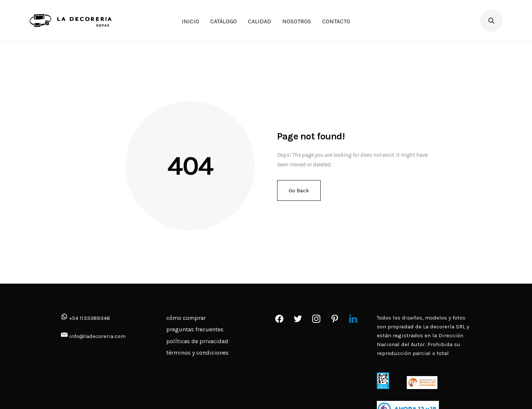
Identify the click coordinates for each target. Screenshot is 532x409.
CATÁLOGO (224, 21)
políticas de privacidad (197, 341)
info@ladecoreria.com (97, 336)
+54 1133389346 (86, 318)
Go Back (299, 190)
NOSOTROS (297, 21)
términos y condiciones (197, 353)
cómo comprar (186, 318)
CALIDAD (260, 21)
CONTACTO (336, 21)
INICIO (190, 21)
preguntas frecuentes (195, 329)
